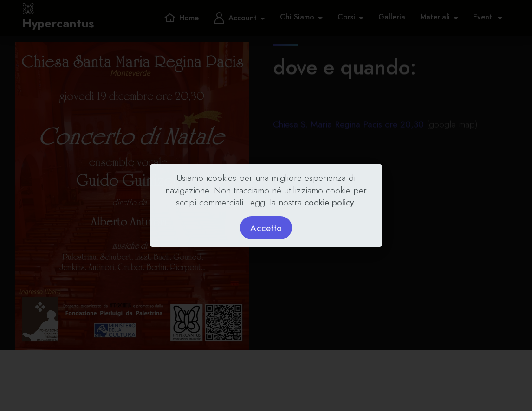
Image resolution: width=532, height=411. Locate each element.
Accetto (266, 228)
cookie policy (329, 202)
